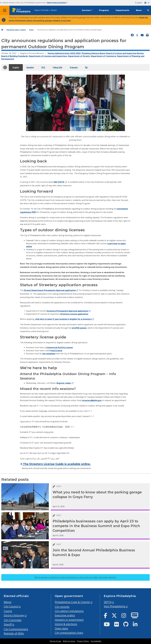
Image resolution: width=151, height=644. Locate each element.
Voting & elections (66, 624)
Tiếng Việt (57, 67)
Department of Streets (79, 56)
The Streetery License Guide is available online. (55, 464)
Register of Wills (14, 633)
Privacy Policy (83, 641)
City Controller (13, 620)
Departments (122, 10)
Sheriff (8, 624)
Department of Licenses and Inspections (48, 56)
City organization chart (69, 633)
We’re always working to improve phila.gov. (76, 577)
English (139, 3)
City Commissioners (16, 629)
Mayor (8, 602)
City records (62, 607)
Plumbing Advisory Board (93, 53)
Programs (104, 10)
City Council (11, 606)
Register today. (64, 383)
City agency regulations (69, 611)
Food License (56, 351)
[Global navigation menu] (5, 10)
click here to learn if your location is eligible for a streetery (63, 319)
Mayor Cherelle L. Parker (45, 10)
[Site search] (148, 10)
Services (86, 10)
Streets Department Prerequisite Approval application (50, 290)
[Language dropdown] (147, 3)
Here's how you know (57, 3)
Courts (8, 611)
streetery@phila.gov (92, 400)
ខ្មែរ (86, 67)
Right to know (69, 641)
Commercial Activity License (59, 347)
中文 (43, 67)
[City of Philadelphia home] (22, 10)
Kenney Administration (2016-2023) (64, 53)
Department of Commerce (103, 56)
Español (30, 67)
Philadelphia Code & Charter (72, 602)
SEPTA (108, 602)
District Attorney (14, 615)
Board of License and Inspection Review (125, 53)
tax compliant (49, 354)
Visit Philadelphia (115, 606)
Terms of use (55, 641)
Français (74, 67)
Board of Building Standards (15, 56)
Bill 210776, (59, 182)
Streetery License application (74, 314)
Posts (31, 30)
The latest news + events (16, 30)
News (139, 10)
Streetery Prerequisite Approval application (67, 311)
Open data (61, 628)
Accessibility (96, 641)
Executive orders (65, 615)
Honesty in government (69, 620)
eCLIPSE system (79, 328)
